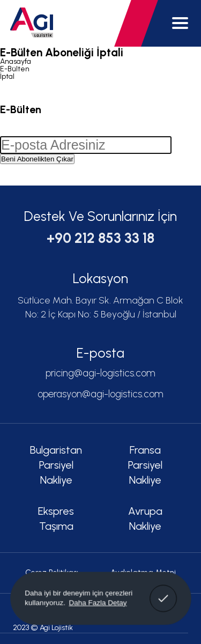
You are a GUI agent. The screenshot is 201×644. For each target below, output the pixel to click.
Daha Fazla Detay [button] (98, 602)
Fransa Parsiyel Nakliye (145, 465)
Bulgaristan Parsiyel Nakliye (56, 465)
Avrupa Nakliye (145, 519)
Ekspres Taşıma (56, 519)
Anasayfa (16, 61)
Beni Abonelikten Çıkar (37, 159)
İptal (7, 76)
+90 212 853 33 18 (100, 238)
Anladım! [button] (163, 591)
